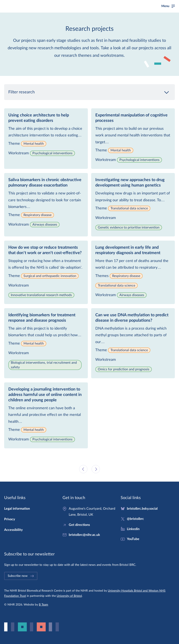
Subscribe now (21, 576)
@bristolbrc (135, 519)
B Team (44, 605)
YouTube (133, 539)
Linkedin (133, 529)
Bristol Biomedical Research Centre (30, 6)
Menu (165, 6)
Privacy (10, 519)
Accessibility (13, 530)
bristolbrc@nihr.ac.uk (84, 535)
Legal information (17, 509)
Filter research (89, 92)
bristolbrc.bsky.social (142, 509)
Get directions (79, 525)
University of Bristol (69, 596)
